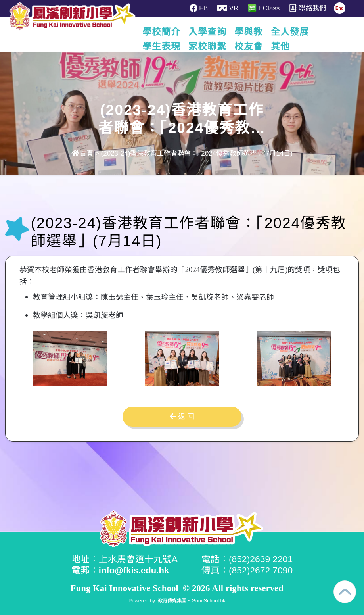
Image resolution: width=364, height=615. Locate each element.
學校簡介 (162, 32)
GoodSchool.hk (210, 600)
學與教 (249, 32)
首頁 (82, 153)
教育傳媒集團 (172, 600)
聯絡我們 (309, 8)
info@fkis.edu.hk (135, 570)
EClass (264, 8)
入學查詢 (208, 32)
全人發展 (290, 32)
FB (199, 8)
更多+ (331, 32)
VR (228, 8)
